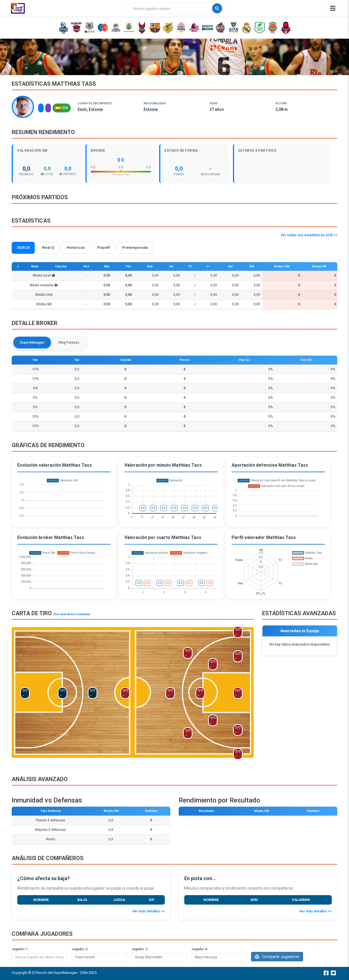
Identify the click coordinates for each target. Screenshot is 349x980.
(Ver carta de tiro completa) (72, 614)
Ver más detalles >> (148, 911)
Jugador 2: (80, 949)
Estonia (151, 109)
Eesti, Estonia (90, 109)
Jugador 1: (20, 949)
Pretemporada (135, 248)
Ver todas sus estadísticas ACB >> (309, 235)
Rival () (48, 248)
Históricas (76, 248)
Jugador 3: (140, 949)
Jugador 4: (200, 949)
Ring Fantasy (70, 342)
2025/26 (23, 248)
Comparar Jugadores (277, 957)
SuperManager (32, 342)
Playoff (104, 248)
